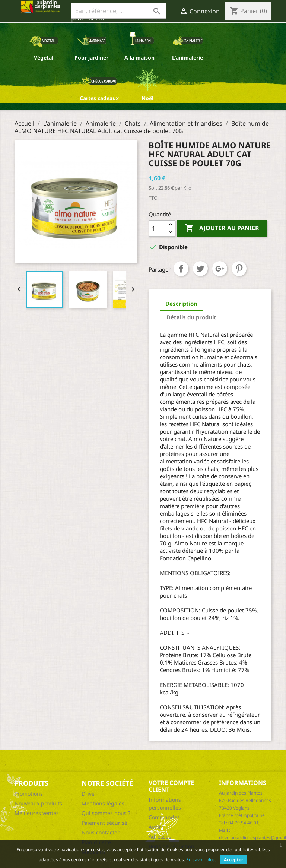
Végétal (44, 58)
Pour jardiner (91, 58)
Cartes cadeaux (99, 98)
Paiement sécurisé (104, 823)
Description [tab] (181, 304)
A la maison (139, 58)
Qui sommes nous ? (106, 813)
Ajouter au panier (222, 228)
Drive (88, 794)
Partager (181, 269)
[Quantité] (158, 228)
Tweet (200, 269)
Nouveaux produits (38, 803)
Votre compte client (171, 786)
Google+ (220, 269)
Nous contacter (101, 832)
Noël (147, 98)
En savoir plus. (201, 860)
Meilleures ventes (37, 813)
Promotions (29, 794)
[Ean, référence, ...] (119, 11)
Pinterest (239, 269)
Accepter (233, 860)
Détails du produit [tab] (191, 317)
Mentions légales (103, 803)
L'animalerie (188, 58)
